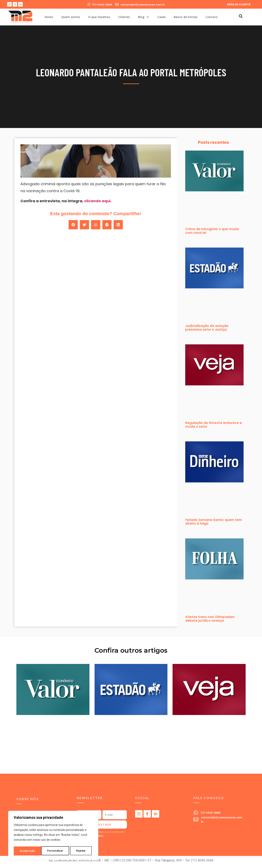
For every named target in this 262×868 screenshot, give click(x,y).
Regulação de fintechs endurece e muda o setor (213, 425)
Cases (161, 17)
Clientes (124, 17)
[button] (241, 16)
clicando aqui (97, 201)
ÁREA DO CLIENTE (239, 4)
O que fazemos (99, 17)
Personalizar (28, 851)
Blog (144, 17)
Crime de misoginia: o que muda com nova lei (212, 231)
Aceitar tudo (79, 851)
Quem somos (71, 17)
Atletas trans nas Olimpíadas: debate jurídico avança (210, 619)
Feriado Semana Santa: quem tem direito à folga (214, 522)
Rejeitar (54, 851)
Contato (212, 17)
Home (49, 17)
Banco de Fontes (186, 17)
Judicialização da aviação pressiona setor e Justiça (207, 328)
